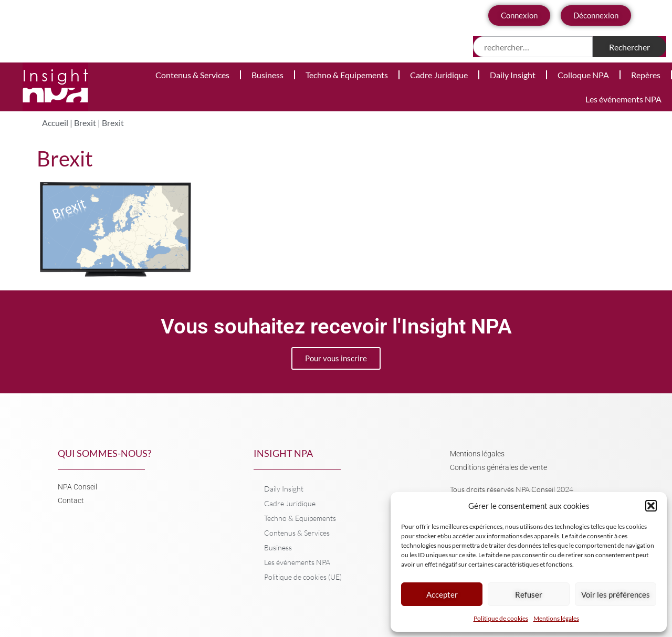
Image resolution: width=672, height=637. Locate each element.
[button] (651, 506)
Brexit (85, 123)
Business (267, 75)
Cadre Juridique (439, 75)
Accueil (55, 123)
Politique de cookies (501, 618)
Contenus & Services (192, 75)
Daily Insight (513, 75)
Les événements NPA (623, 99)
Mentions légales (556, 618)
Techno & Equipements (347, 75)
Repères (646, 75)
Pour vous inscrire (336, 358)
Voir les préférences (616, 594)
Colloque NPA (583, 75)
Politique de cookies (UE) (303, 577)
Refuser (529, 594)
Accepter (442, 594)
